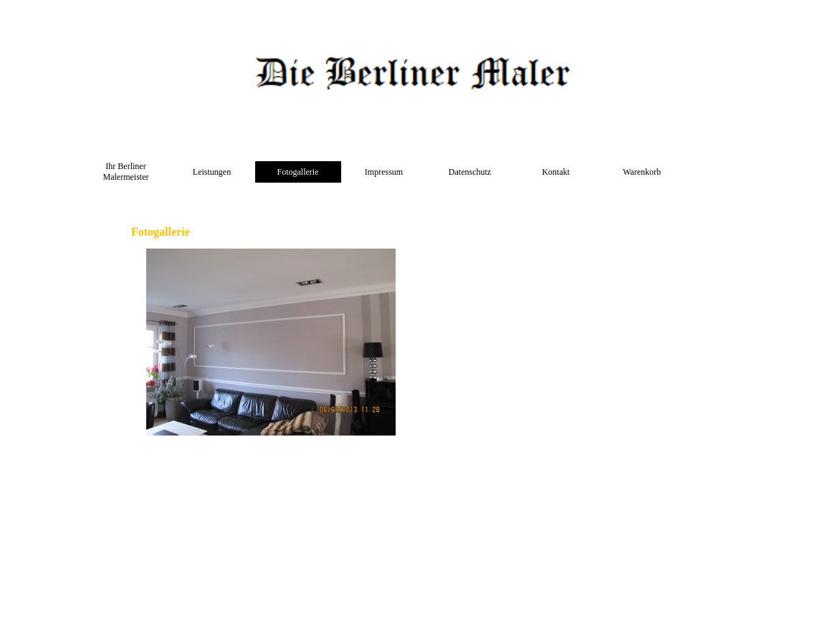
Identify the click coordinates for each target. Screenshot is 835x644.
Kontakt (556, 172)
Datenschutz (470, 172)
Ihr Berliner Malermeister (126, 172)
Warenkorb (642, 172)
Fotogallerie (298, 172)
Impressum (384, 172)
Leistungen (212, 172)
